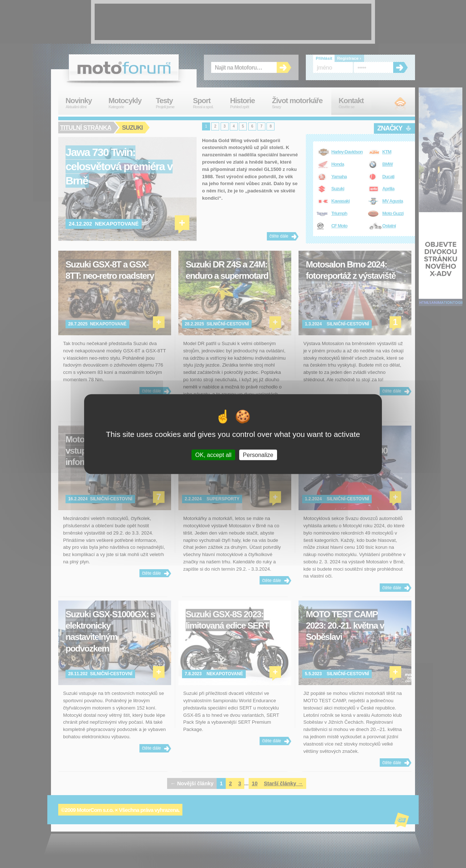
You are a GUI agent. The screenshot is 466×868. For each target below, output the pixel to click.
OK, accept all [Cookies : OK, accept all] (213, 455)
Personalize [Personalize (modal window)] (258, 455)
